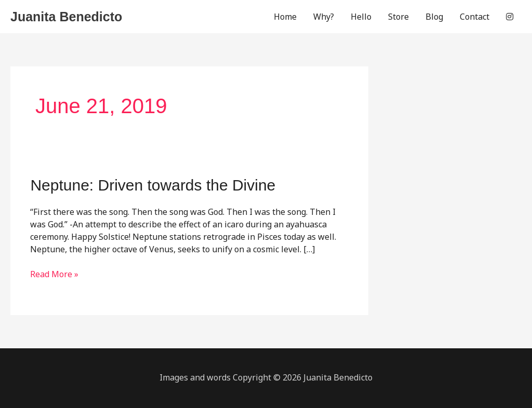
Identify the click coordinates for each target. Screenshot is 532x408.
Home (285, 17)
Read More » (54, 274)
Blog (434, 17)
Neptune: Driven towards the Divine (153, 185)
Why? (324, 17)
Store (398, 17)
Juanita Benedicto (66, 17)
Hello (361, 17)
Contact (475, 17)
